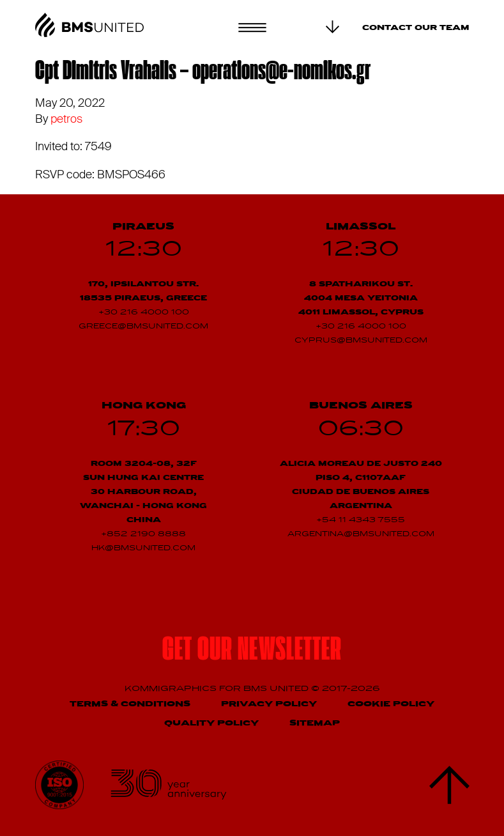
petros (66, 119)
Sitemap (315, 723)
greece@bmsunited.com (143, 327)
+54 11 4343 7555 (361, 520)
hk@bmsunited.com (143, 548)
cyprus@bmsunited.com (361, 341)
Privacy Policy (269, 704)
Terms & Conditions (130, 704)
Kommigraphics (172, 689)
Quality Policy (211, 723)
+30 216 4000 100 (144, 313)
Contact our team (416, 28)
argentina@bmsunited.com (361, 534)
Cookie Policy (391, 704)
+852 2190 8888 (143, 534)
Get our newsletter (252, 651)
